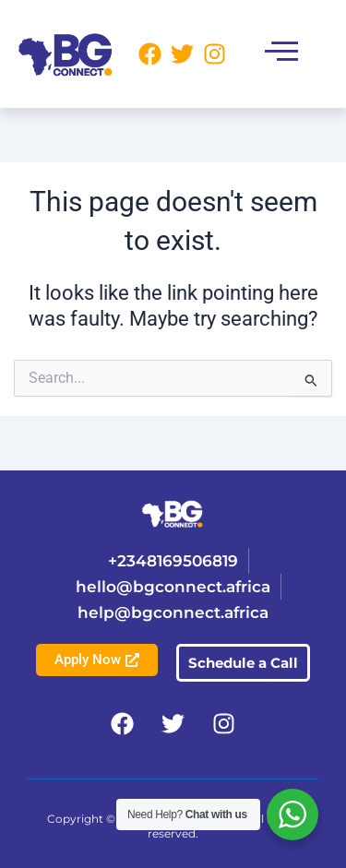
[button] (281, 54)
